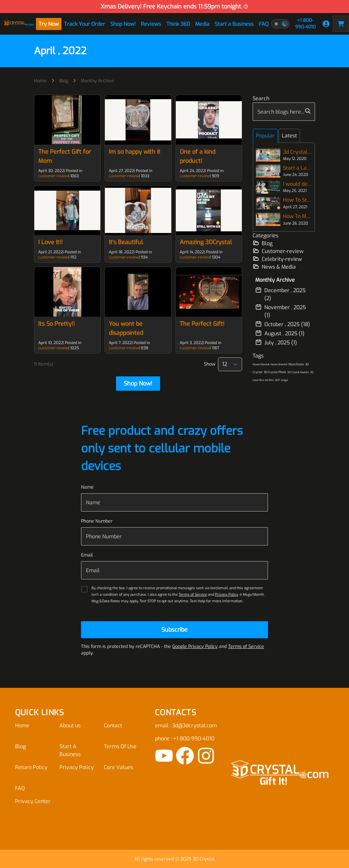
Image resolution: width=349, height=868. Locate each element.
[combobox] (284, 112)
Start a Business (234, 24)
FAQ (264, 24)
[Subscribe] (174, 630)
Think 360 (178, 24)
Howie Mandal (261, 364)
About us (70, 726)
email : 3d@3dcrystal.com (186, 726)
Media (202, 24)
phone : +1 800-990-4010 (185, 739)
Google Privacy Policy (195, 647)
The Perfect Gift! (202, 324)
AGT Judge (282, 380)
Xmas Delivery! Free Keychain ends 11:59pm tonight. (174, 7)
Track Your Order (85, 24)
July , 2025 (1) (276, 342)
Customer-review (278, 251)
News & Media (274, 267)
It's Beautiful (126, 242)
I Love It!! (50, 242)
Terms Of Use (120, 746)
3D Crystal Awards (298, 372)
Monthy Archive (97, 81)
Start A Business (70, 750)
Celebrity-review (277, 259)
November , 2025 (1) (281, 311)
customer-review (53, 176)
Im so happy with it (135, 152)
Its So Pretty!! (57, 324)
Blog (64, 81)
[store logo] (19, 24)
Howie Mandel (279, 364)
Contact (113, 726)
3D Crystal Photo (275, 372)
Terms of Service (193, 595)
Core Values (118, 767)
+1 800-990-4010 (305, 24)
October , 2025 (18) (283, 324)
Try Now (49, 24)
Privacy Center (33, 801)
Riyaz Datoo (296, 364)
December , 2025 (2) (280, 294)
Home (40, 81)
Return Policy (31, 767)
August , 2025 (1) (280, 333)
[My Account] (326, 24)
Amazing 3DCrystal (206, 242)
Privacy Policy (226, 595)
